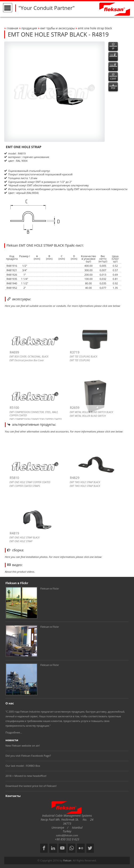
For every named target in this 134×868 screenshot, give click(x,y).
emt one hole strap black (95, 28)
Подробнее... (14, 732)
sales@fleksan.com (67, 835)
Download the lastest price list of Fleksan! (31, 786)
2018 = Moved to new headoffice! (26, 776)
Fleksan (67, 860)
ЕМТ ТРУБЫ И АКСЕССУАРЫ (58, 28)
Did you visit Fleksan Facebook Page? (28, 756)
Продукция (29, 28)
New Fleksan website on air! (23, 746)
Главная (12, 28)
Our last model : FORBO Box (23, 766)
